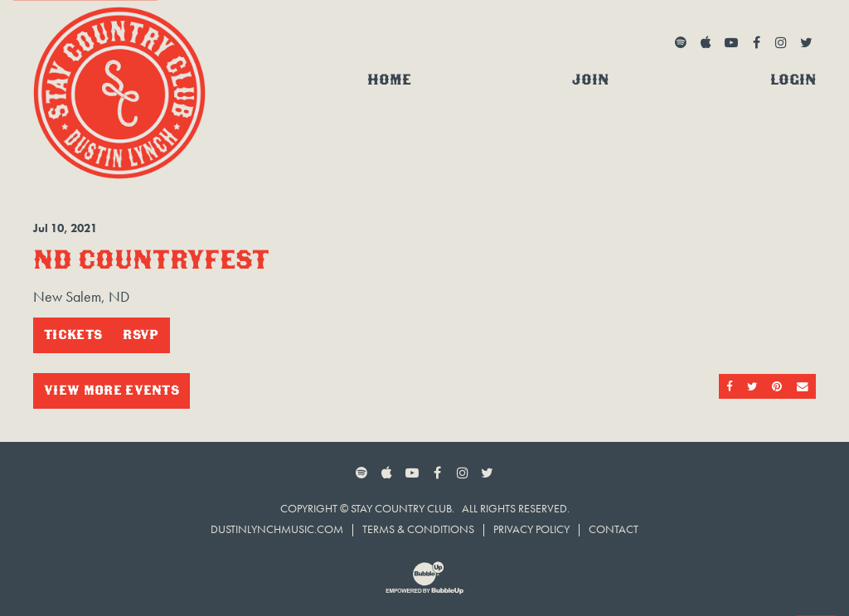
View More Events (112, 390)
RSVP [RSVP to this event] (141, 335)
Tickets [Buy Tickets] (73, 335)
